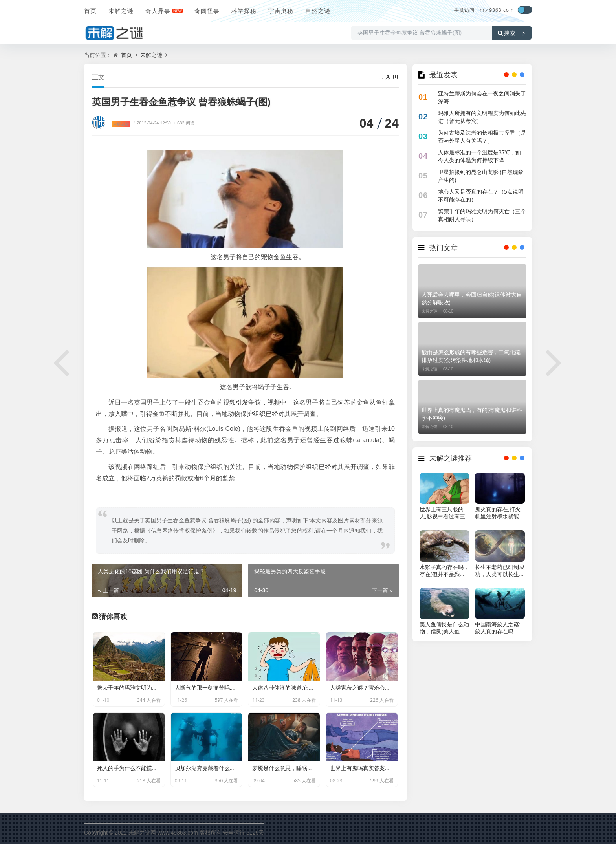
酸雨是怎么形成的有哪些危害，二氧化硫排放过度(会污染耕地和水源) (471, 356)
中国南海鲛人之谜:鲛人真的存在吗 (498, 628)
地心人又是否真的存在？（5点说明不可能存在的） (481, 195)
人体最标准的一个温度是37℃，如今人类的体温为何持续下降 (479, 156)
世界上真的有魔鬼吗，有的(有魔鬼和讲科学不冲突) (472, 414)
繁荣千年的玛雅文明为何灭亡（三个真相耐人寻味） (482, 215)
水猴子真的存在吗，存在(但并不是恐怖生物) (444, 571)
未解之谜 (121, 11)
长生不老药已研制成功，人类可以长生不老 (500, 571)
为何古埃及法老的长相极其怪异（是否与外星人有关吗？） (482, 136)
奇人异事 (158, 11)
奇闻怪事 (207, 11)
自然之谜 (318, 11)
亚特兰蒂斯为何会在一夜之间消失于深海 (482, 97)
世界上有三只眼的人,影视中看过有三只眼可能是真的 (442, 513)
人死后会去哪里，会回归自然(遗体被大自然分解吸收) (472, 298)
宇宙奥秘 (281, 11)
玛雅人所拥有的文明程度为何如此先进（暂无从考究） (482, 117)
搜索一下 (512, 33)
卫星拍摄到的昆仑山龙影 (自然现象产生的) (481, 176)
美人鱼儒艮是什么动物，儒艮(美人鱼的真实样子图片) (444, 628)
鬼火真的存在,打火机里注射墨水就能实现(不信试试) (500, 513)
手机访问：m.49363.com (484, 10)
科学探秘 (244, 11)
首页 (90, 11)
